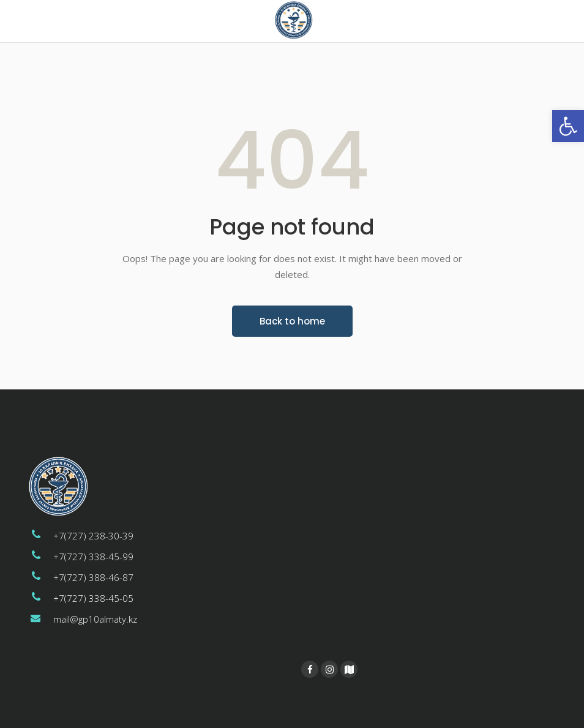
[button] (568, 126)
